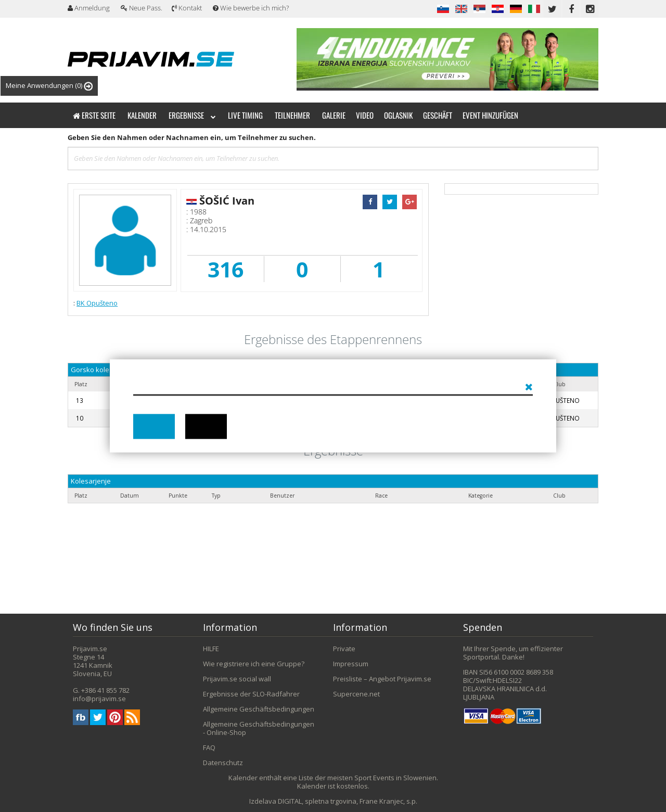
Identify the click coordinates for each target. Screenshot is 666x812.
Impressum (351, 664)
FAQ (209, 747)
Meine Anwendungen (49, 86)
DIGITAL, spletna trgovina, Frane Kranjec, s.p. (348, 801)
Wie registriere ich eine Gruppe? (254, 664)
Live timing (245, 115)
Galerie (334, 115)
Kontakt (187, 8)
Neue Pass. (142, 8)
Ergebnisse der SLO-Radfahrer (251, 694)
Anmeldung (89, 8)
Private (344, 649)
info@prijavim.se (99, 699)
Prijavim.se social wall (237, 679)
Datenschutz (223, 763)
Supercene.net (356, 694)
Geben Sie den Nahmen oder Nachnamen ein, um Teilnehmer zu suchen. (192, 137)
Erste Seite (94, 115)
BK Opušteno (97, 303)
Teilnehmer (292, 115)
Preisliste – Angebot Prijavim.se (382, 679)
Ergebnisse (192, 115)
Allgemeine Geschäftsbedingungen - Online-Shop (259, 728)
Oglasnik (398, 115)
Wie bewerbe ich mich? (251, 8)
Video (365, 115)
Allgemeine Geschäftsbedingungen (259, 709)
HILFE (211, 649)
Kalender (142, 115)
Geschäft (438, 115)
